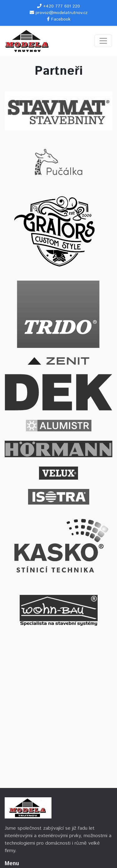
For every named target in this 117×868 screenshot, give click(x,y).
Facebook (61, 19)
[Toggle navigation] (103, 41)
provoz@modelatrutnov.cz (62, 13)
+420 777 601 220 (61, 6)
